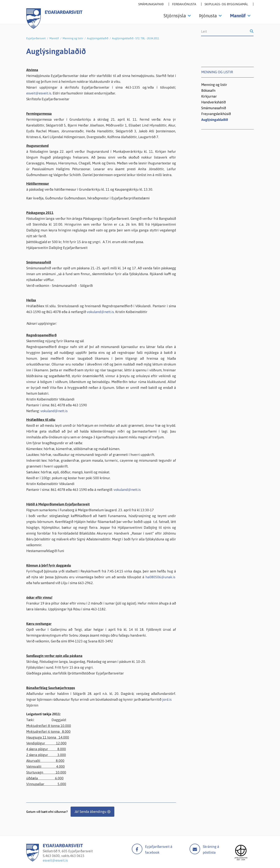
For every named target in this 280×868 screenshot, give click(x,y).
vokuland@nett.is (100, 312)
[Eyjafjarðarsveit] (33, 860)
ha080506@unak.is (160, 577)
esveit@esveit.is (39, 93)
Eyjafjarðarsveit (36, 38)
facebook (137, 849)
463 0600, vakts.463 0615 (65, 856)
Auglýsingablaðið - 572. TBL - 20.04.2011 (136, 38)
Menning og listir (73, 38)
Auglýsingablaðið (98, 38)
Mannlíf (54, 38)
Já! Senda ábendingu (90, 812)
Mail (195, 849)
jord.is (167, 699)
